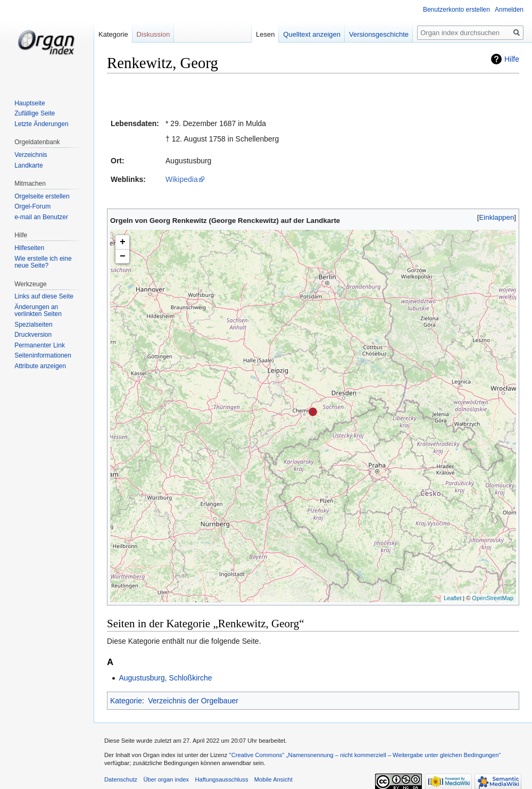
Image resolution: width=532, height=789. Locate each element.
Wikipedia (182, 179)
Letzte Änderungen (41, 124)
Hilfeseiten (29, 248)
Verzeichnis (31, 155)
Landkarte (28, 165)
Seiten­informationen (43, 355)
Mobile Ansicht (273, 779)
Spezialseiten (33, 325)
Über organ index (166, 779)
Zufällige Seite (35, 113)
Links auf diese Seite (44, 296)
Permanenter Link (40, 345)
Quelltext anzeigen (310, 34)
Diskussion (153, 34)
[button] (497, 217)
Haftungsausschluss (221, 779)
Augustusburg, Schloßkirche (165, 678)
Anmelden (509, 10)
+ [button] (123, 242)
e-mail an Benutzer (41, 217)
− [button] (123, 256)
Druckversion (33, 335)
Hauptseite (30, 103)
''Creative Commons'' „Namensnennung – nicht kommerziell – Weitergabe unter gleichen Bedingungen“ (365, 755)
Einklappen (497, 217)
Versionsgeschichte (377, 34)
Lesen (264, 34)
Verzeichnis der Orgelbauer (193, 701)
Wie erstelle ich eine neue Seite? (43, 262)
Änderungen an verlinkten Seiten (38, 311)
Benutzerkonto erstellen (456, 10)
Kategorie (126, 701)
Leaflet (452, 598)
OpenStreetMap (493, 598)
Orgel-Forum (32, 206)
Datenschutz (121, 779)
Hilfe (512, 59)
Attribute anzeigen (40, 366)
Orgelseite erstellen (42, 196)
